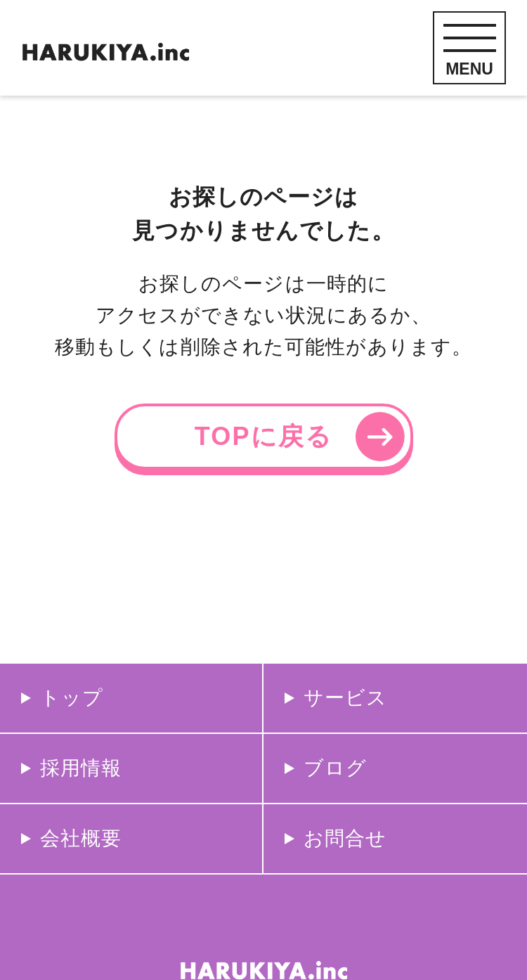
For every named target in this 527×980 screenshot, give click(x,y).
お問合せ (345, 838)
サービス (345, 698)
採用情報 (81, 768)
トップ (72, 698)
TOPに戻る (263, 436)
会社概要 (81, 838)
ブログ (335, 768)
